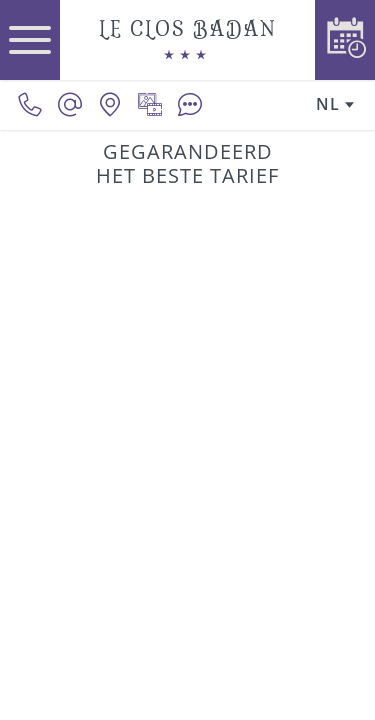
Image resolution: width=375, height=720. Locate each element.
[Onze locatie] (110, 105)
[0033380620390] (30, 105)
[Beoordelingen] (190, 105)
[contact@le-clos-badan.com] (70, 105)
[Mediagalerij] (150, 105)
